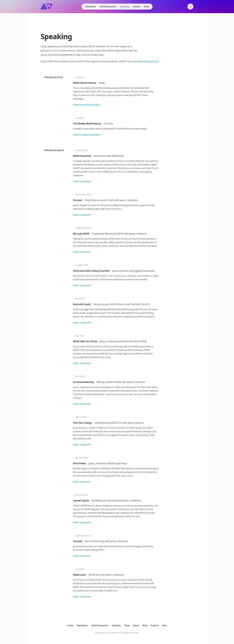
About (136, 625)
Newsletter (91, 7)
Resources (100, 625)
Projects (155, 625)
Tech (165, 625)
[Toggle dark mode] (190, 7)
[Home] (47, 7)
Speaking (124, 7)
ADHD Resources (108, 7)
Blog (145, 625)
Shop (147, 7)
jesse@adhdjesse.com (147, 61)
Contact (137, 7)
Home (70, 625)
